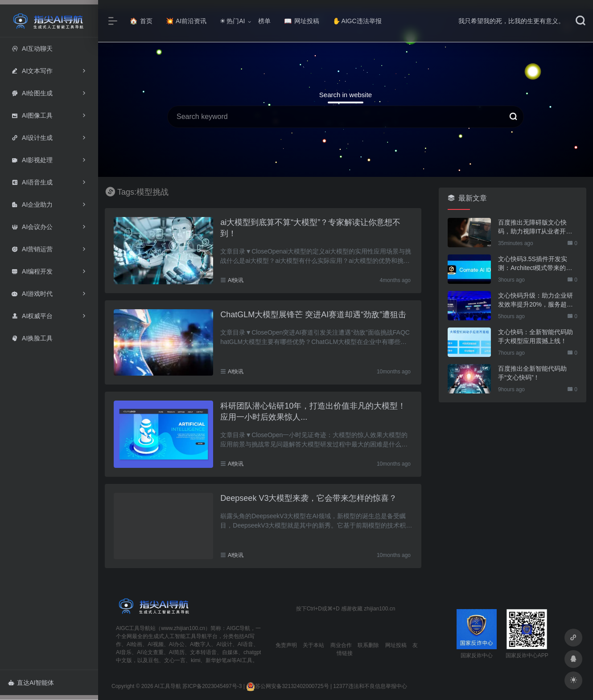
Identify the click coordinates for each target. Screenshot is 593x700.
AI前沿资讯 (186, 21)
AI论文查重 (150, 652)
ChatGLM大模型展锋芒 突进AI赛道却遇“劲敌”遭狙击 (313, 315)
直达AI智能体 (31, 683)
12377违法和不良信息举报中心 (370, 686)
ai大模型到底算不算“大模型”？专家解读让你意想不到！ (310, 228)
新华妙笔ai (218, 660)
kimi (196, 660)
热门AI (232, 21)
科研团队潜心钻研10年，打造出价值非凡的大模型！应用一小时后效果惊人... (313, 412)
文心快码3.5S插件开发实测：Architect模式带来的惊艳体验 (535, 264)
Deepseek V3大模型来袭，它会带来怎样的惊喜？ (309, 498)
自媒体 (230, 652)
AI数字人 (200, 644)
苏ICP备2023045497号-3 (212, 686)
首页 (141, 21)
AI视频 (155, 644)
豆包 (153, 660)
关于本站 (313, 645)
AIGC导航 (238, 628)
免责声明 (286, 645)
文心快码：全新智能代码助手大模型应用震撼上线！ (535, 336)
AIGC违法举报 (357, 21)
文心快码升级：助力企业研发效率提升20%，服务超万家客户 (535, 300)
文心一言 (175, 660)
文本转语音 (203, 652)
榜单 (264, 21)
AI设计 (224, 644)
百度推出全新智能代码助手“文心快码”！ (532, 373)
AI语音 (245, 644)
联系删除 (368, 645)
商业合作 (341, 645)
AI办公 (177, 644)
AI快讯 (236, 280)
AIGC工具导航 (133, 628)
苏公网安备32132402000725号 (287, 686)
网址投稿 (302, 21)
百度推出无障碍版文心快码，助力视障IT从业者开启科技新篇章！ (535, 227)
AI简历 (177, 652)
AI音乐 (124, 652)
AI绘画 (134, 644)
